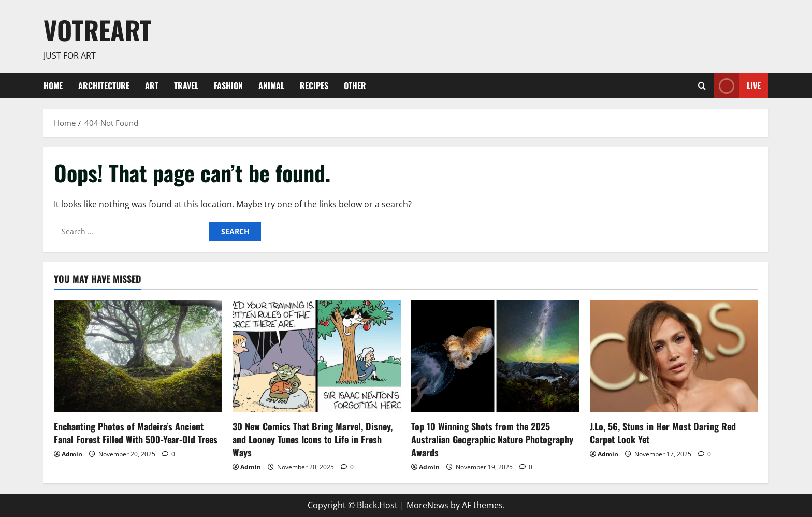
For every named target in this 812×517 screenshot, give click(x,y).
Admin (72, 454)
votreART (97, 30)
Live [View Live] (737, 86)
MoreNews (427, 505)
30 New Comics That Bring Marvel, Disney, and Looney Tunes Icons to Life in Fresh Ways (313, 439)
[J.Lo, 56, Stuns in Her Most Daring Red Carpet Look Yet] (674, 356)
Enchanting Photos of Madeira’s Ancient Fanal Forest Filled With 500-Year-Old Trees (136, 433)
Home (53, 85)
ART (152, 85)
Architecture (104, 85)
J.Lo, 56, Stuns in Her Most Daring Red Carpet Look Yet (663, 433)
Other (355, 85)
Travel (186, 85)
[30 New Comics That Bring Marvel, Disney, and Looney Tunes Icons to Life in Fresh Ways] (317, 356)
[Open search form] (702, 86)
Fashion (228, 85)
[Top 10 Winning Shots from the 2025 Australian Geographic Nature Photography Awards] (495, 356)
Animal (271, 85)
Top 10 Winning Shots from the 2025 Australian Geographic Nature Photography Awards (492, 439)
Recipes (314, 85)
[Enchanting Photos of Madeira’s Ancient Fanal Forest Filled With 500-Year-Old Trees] (138, 356)
